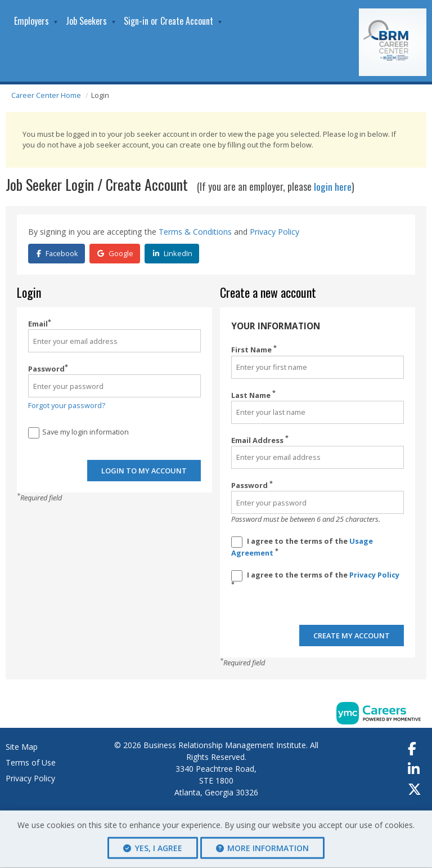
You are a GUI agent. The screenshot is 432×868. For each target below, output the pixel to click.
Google (115, 253)
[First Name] (318, 367)
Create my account (352, 636)
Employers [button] (31, 21)
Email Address (260, 440)
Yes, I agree (153, 848)
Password (48, 368)
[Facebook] (413, 749)
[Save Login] (34, 432)
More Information (263, 848)
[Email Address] (318, 457)
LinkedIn (173, 253)
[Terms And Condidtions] (237, 542)
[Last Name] (318, 412)
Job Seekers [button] (86, 21)
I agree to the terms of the (302, 546)
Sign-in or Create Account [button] (168, 21)
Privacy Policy (274, 232)
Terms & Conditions (195, 232)
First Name (254, 349)
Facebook (57, 253)
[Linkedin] (414, 769)
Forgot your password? (67, 405)
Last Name (253, 395)
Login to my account (144, 471)
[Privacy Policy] (237, 575)
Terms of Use (31, 763)
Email (40, 323)
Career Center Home (46, 95)
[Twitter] (415, 789)
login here (333, 186)
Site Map (22, 747)
